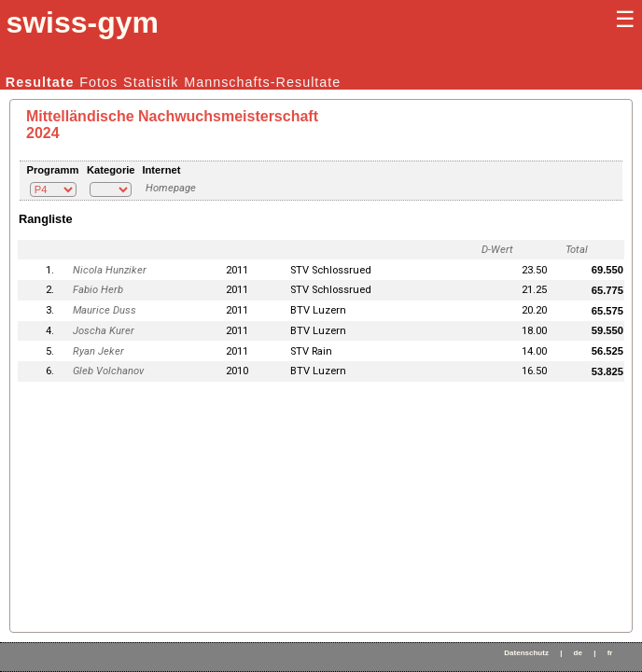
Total (577, 250)
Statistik (151, 82)
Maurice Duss (105, 310)
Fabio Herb (98, 290)
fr (610, 653)
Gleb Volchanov (108, 371)
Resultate (40, 82)
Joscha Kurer (104, 331)
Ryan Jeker (98, 351)
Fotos (98, 82)
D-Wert (497, 250)
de (578, 653)
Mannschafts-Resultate (262, 82)
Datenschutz (526, 653)
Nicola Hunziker (110, 270)
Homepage (171, 188)
